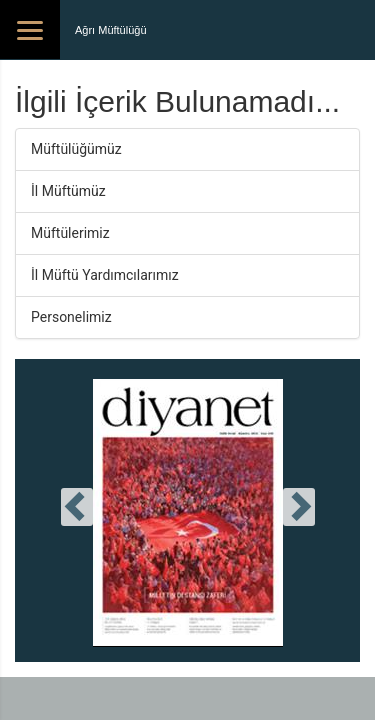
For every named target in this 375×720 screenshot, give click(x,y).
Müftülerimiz (70, 233)
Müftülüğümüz (76, 149)
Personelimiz (71, 317)
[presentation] (77, 507)
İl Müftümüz (68, 191)
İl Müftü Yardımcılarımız (105, 275)
